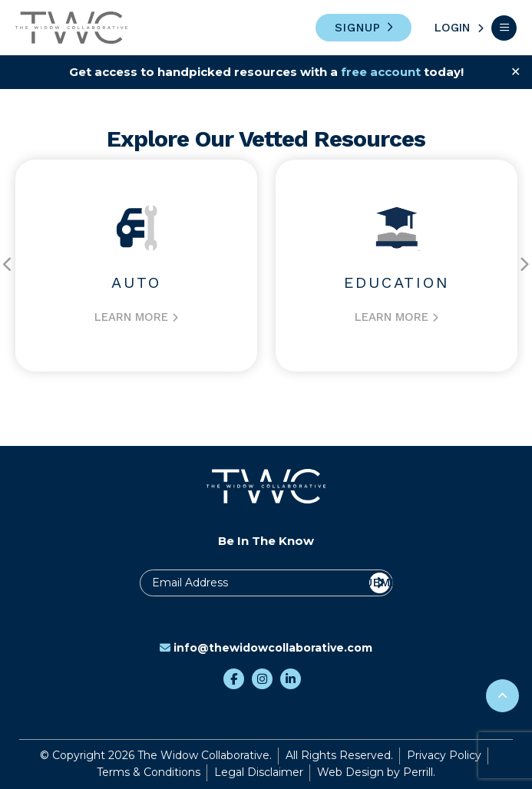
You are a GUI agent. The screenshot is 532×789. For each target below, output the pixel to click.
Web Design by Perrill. (376, 772)
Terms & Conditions (149, 772)
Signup (358, 28)
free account (381, 72)
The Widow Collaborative (71, 28)
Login (452, 28)
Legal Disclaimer (259, 772)
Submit (380, 583)
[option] (136, 266)
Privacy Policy (444, 755)
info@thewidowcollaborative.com (266, 648)
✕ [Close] (515, 72)
